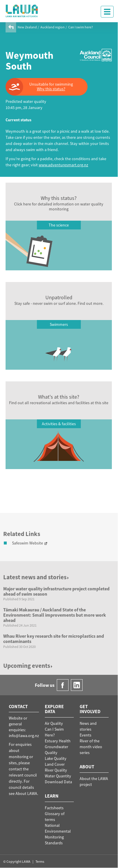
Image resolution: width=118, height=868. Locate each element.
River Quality (56, 770)
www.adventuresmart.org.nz (63, 165)
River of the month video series (91, 747)
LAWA (22, 11)
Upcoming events (28, 666)
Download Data (58, 782)
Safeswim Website (28, 543)
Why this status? (51, 89)
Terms (40, 861)
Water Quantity (58, 776)
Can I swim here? (81, 27)
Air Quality (54, 723)
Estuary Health (58, 741)
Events (85, 735)
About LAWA (26, 793)
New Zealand (27, 27)
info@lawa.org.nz (24, 736)
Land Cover (55, 764)
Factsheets (54, 808)
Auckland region (53, 27)
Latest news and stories (36, 577)
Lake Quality (56, 758)
